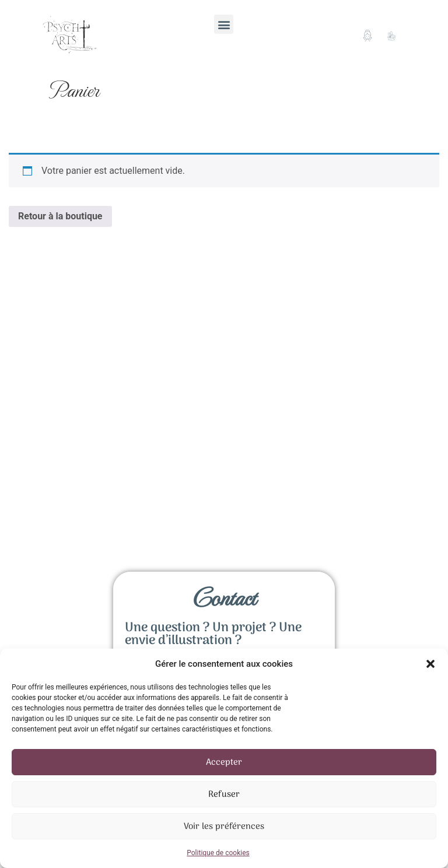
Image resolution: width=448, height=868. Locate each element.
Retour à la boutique (60, 216)
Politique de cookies (218, 853)
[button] (430, 664)
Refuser (224, 794)
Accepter (224, 762)
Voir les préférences (224, 827)
